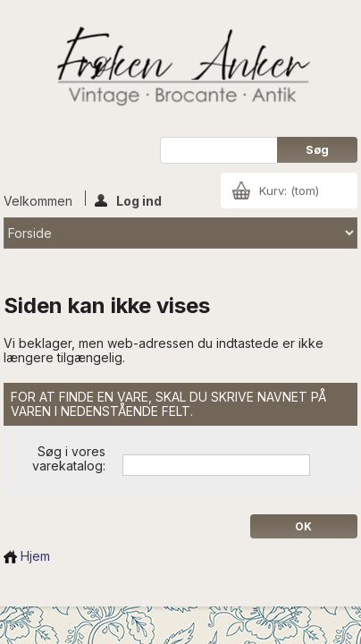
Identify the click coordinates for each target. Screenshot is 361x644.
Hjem (27, 556)
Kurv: (289, 191)
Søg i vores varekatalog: (69, 458)
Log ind (128, 199)
